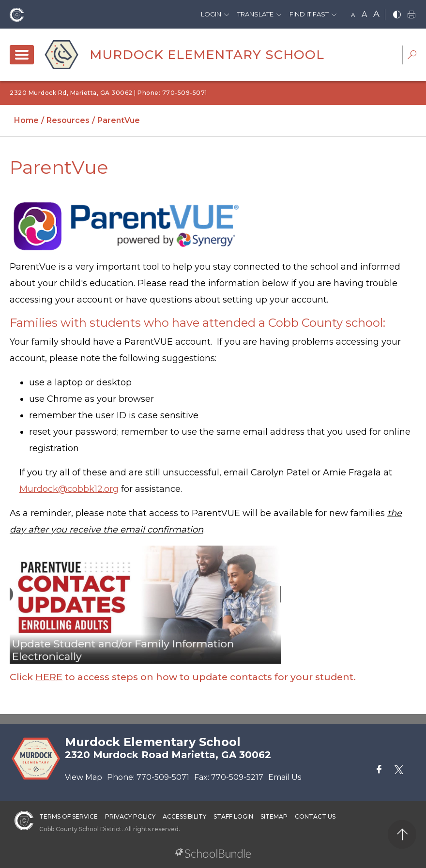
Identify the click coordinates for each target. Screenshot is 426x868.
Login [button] (211, 14)
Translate (255, 14)
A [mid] (364, 14)
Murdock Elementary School (207, 55)
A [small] (353, 15)
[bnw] (397, 15)
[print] (411, 15)
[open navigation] (22, 55)
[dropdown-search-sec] (412, 56)
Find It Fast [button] (309, 14)
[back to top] (402, 834)
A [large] (376, 14)
